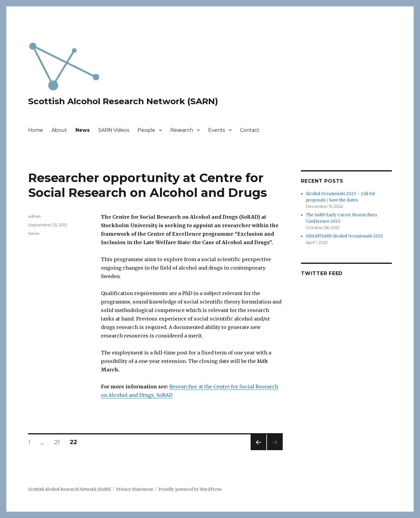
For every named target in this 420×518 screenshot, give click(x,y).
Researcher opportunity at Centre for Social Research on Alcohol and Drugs (148, 185)
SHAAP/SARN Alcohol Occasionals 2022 (344, 236)
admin (34, 216)
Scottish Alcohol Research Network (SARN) (123, 101)
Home (36, 130)
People (146, 130)
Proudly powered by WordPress (190, 489)
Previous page (258, 450)
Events (217, 130)
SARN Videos (114, 130)
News (83, 130)
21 (59, 442)
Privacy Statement (135, 489)
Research (182, 130)
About (59, 130)
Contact (250, 130)
